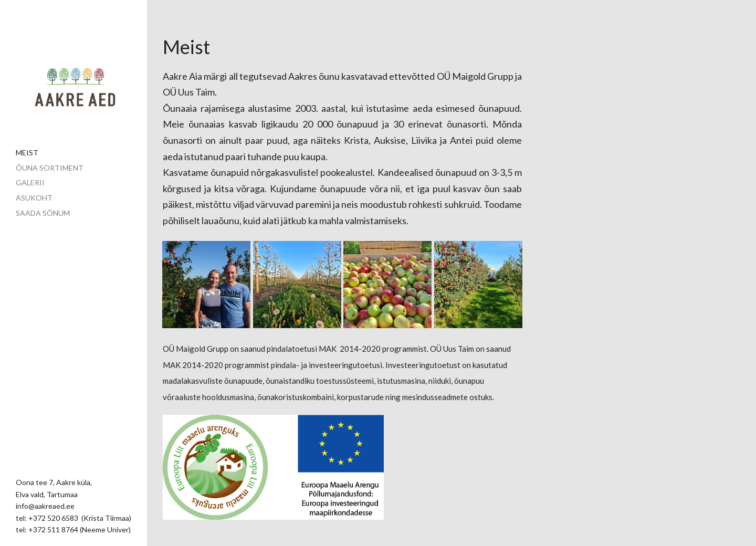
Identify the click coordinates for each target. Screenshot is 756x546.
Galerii (30, 182)
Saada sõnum (43, 213)
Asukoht (34, 198)
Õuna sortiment (50, 168)
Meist (27, 153)
